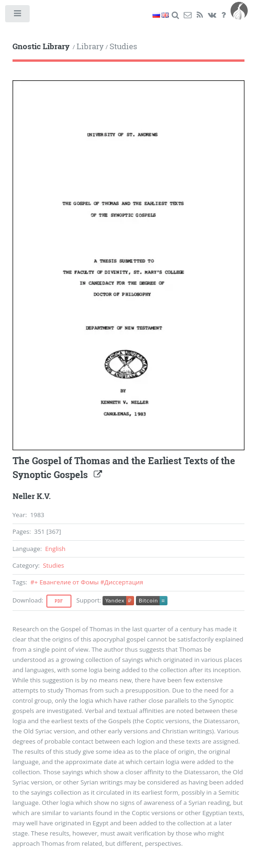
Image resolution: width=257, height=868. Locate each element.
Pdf (59, 601)
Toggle (18, 16)
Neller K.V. (32, 496)
